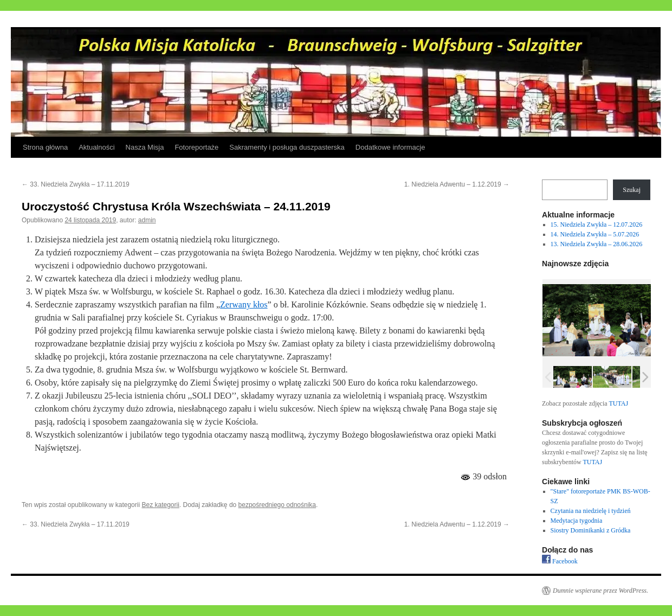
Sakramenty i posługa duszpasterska (287, 147)
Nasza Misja (145, 147)
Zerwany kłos (244, 304)
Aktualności (96, 147)
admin (147, 220)
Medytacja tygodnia (577, 521)
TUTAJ (618, 403)
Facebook (560, 561)
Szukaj (632, 190)
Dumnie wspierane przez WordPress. (600, 591)
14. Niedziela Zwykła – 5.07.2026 (595, 234)
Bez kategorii (160, 505)
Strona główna (45, 147)
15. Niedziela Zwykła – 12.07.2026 (597, 224)
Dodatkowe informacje (390, 147)
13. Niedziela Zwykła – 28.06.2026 (597, 244)
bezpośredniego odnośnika (277, 505)
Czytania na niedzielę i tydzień (591, 511)
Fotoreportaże (196, 147)
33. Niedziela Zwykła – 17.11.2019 (76, 184)
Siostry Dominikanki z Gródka (591, 530)
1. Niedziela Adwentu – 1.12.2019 (457, 184)
